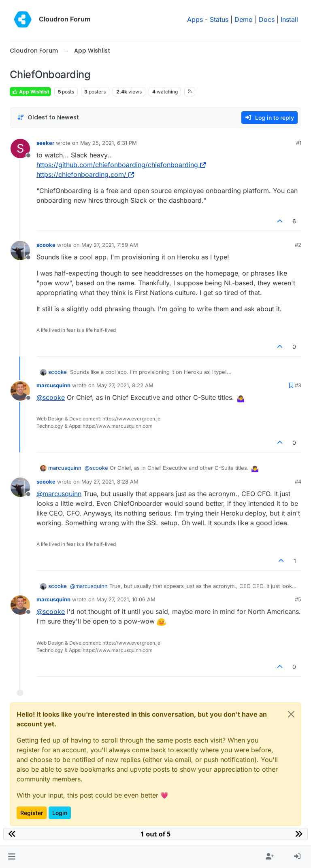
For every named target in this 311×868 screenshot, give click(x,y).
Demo (244, 19)
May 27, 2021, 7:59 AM (110, 245)
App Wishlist (30, 92)
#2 (298, 245)
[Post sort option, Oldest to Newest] (48, 118)
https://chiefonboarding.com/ (85, 174)
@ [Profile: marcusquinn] (59, 494)
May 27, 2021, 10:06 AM (126, 599)
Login (60, 813)
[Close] (291, 714)
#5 (298, 599)
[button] (12, 857)
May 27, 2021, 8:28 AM (110, 482)
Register (32, 813)
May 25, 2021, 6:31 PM (109, 143)
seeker (45, 143)
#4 (298, 482)
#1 (299, 143)
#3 (298, 385)
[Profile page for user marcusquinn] (20, 391)
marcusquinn (53, 385)
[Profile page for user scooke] (20, 250)
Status (219, 19)
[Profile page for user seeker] (20, 149)
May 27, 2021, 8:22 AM (125, 385)
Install (289, 19)
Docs (267, 19)
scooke (46, 245)
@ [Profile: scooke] (51, 397)
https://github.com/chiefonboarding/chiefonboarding (121, 165)
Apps (195, 19)
